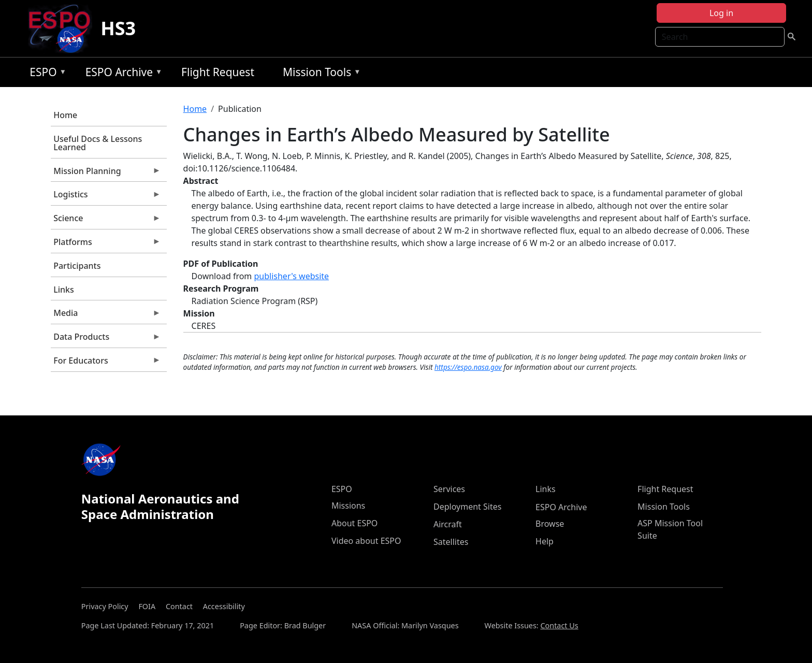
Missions (348, 506)
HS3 (118, 28)
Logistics (106, 197)
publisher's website (291, 276)
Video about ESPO (366, 541)
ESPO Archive (121, 74)
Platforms (106, 244)
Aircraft (448, 524)
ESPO (45, 74)
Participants (77, 266)
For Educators (106, 363)
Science (106, 221)
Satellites (451, 542)
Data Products (106, 339)
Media (106, 315)
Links (64, 290)
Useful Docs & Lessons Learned (98, 143)
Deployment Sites (467, 507)
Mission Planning (106, 174)
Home (65, 115)
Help (545, 541)
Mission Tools (319, 74)
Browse (550, 524)
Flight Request (218, 72)
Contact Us (559, 625)
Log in (721, 13)
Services (449, 489)
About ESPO (354, 523)
